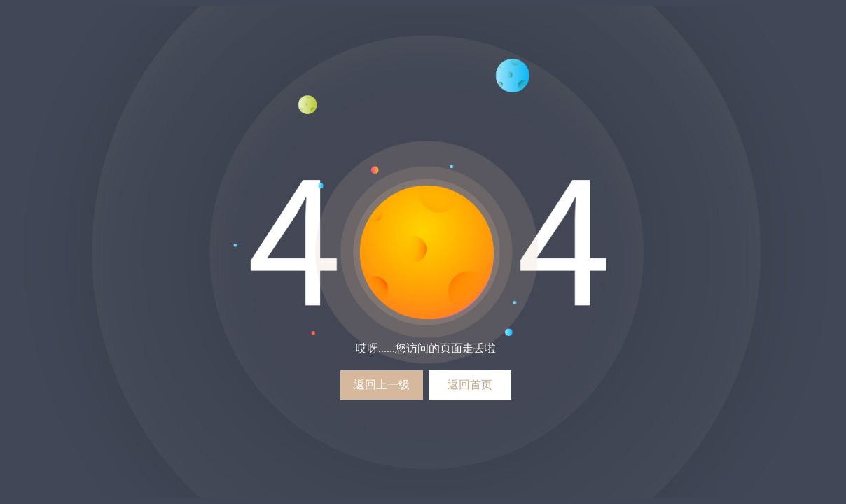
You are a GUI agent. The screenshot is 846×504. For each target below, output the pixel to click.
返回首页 (470, 385)
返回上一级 (382, 385)
